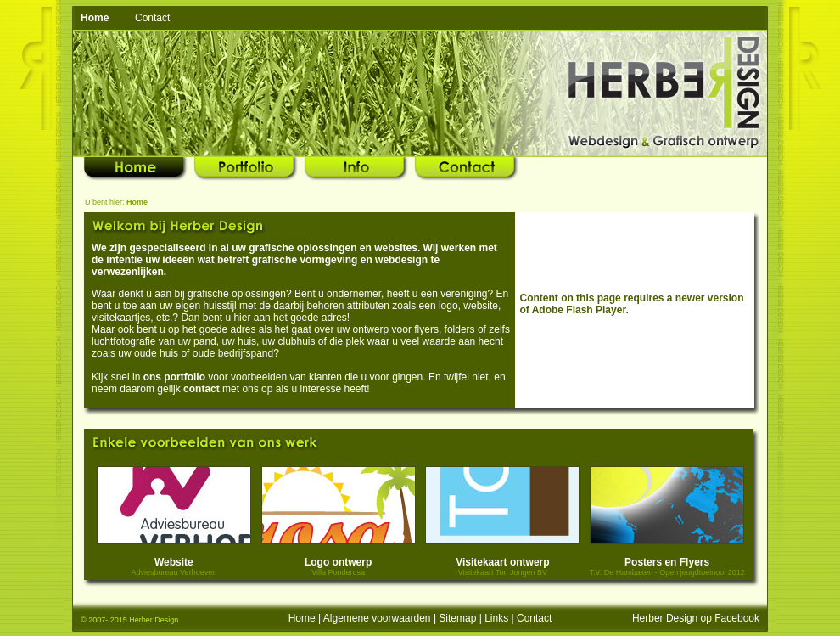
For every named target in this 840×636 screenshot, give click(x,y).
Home (302, 618)
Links (496, 618)
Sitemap (457, 618)
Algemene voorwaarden (377, 618)
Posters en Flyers (667, 562)
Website (174, 562)
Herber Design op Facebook (696, 618)
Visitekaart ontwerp (502, 562)
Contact (152, 18)
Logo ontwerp (338, 562)
